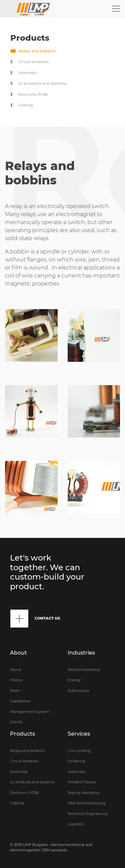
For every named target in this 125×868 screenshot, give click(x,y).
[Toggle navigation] (116, 9)
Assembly (76, 772)
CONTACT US (35, 619)
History (16, 680)
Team (15, 691)
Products (22, 734)
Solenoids (27, 73)
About (18, 653)
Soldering (76, 761)
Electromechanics (84, 670)
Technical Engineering (88, 814)
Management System (30, 712)
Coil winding (79, 751)
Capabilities (20, 701)
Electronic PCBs (33, 94)
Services (79, 734)
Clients (16, 722)
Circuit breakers (34, 62)
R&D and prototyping (87, 803)
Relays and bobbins (37, 51)
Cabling (26, 105)
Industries (81, 653)
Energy (74, 680)
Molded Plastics (82, 782)
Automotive (78, 691)
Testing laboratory (84, 793)
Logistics (75, 824)
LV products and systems (42, 83)
